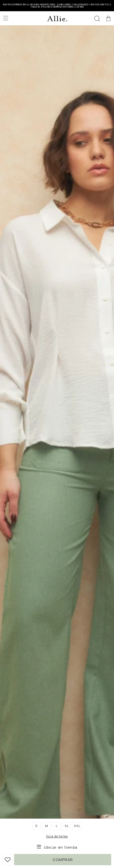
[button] (97, 18)
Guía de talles (57, 836)
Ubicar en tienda (61, 847)
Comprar (63, 860)
